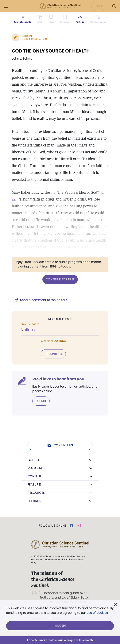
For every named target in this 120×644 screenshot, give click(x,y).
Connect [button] (35, 460)
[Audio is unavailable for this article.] (40, 19)
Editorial (27, 36)
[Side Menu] (6, 6)
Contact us (60, 445)
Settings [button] (34, 501)
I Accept (60, 626)
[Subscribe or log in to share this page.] (51, 19)
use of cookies (97, 613)
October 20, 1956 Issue (35, 39)
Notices (28, 330)
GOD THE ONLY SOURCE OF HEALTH (51, 51)
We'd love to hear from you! (59, 379)
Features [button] (35, 484)
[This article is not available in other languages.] (98, 19)
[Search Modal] (114, 6)
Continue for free (60, 279)
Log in (99, 6)
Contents (53, 354)
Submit (41, 401)
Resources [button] (36, 493)
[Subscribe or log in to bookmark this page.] (65, 19)
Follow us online (52, 526)
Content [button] (35, 476)
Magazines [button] (36, 468)
